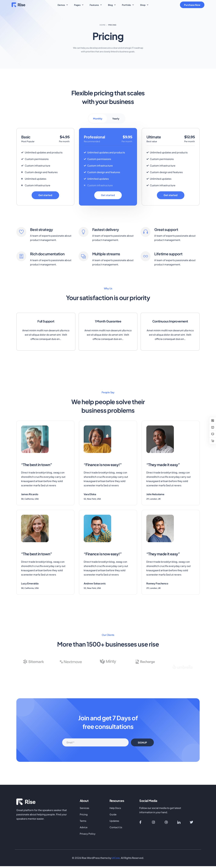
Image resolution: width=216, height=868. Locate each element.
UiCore (116, 860)
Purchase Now (193, 5)
